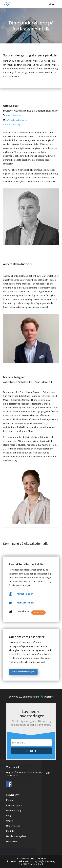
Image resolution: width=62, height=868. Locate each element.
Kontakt (10, 831)
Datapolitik (12, 841)
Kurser (10, 800)
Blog (8, 816)
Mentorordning (25, 603)
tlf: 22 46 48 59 (38, 859)
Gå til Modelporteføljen (23, 672)
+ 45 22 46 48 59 (12, 115)
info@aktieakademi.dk (16, 120)
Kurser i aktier (25, 594)
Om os (10, 821)
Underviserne (13, 826)
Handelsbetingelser (16, 836)
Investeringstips (14, 805)
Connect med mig (12, 125)
